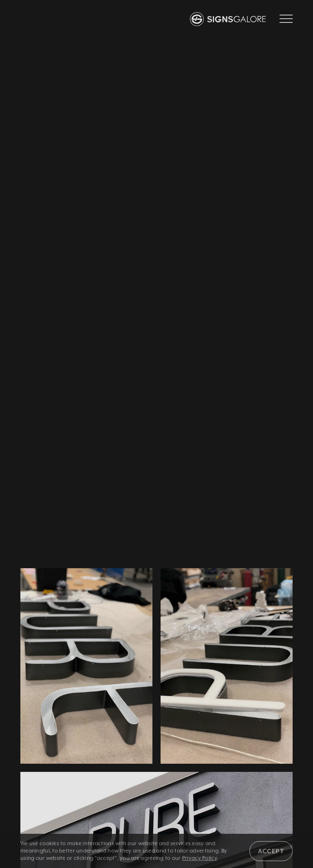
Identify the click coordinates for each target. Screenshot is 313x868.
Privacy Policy (199, 858)
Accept (271, 851)
